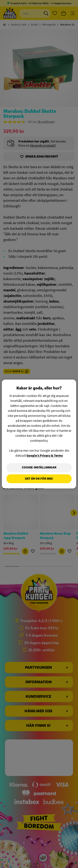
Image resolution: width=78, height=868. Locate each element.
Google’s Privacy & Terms (45, 455)
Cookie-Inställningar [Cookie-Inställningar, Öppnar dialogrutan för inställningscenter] (39, 467)
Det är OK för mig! (39, 479)
